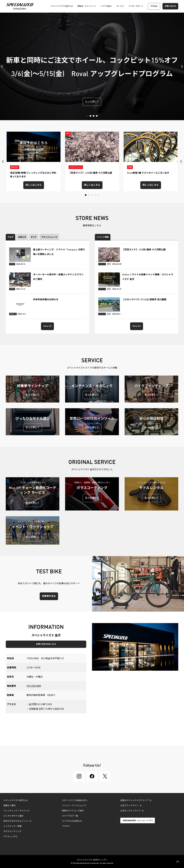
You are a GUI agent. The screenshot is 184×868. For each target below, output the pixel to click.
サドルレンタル (10, 837)
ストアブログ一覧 (70, 816)
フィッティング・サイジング (16, 811)
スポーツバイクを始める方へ (75, 800)
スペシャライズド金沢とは (15, 800)
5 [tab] (98, 195)
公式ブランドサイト (129, 806)
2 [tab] (90, 116)
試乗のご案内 (9, 806)
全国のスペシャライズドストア (134, 800)
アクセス (154, 6)
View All (47, 326)
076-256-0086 (34, 686)
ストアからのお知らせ (72, 821)
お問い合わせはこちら (46, 644)
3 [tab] (94, 116)
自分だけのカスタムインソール (18, 821)
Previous (3, 66)
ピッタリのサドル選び (14, 816)
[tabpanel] (92, 66)
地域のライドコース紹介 (73, 811)
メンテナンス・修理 (13, 826)
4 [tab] (97, 116)
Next (181, 66)
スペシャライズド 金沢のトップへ (92, 860)
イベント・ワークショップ (74, 806)
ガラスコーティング (12, 831)
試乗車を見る (49, 596)
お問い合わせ (170, 6)
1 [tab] (87, 116)
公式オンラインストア (130, 811)
